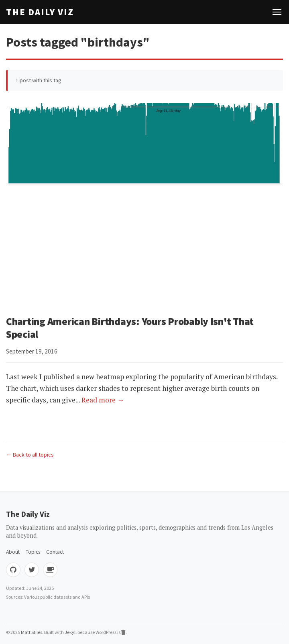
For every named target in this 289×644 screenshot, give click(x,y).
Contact (55, 552)
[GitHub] (13, 570)
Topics (33, 552)
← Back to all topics (30, 455)
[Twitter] (32, 570)
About (13, 552)
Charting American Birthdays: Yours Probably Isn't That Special (130, 328)
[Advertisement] (144, 251)
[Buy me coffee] (50, 570)
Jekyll (71, 632)
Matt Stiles (32, 632)
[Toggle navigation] (277, 12)
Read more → (103, 400)
